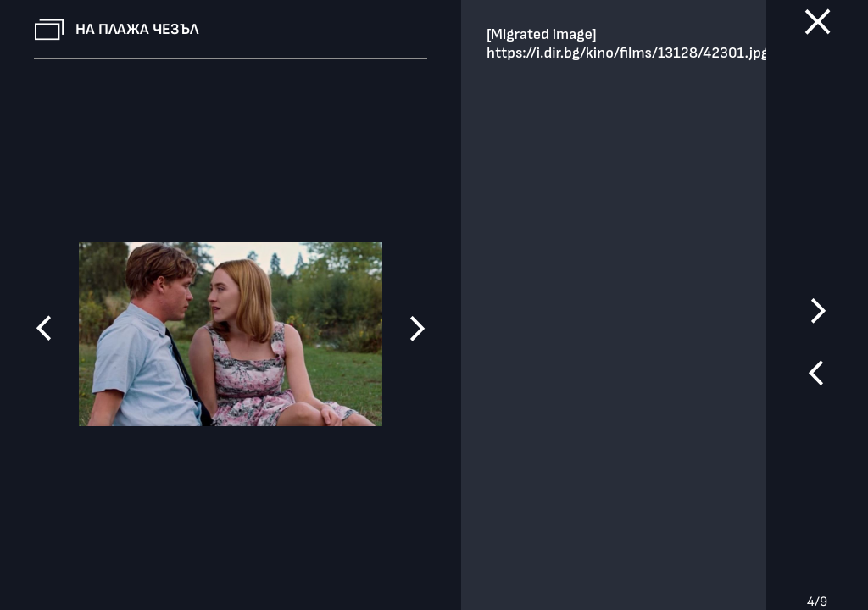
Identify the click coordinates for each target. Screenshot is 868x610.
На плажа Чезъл (137, 29)
